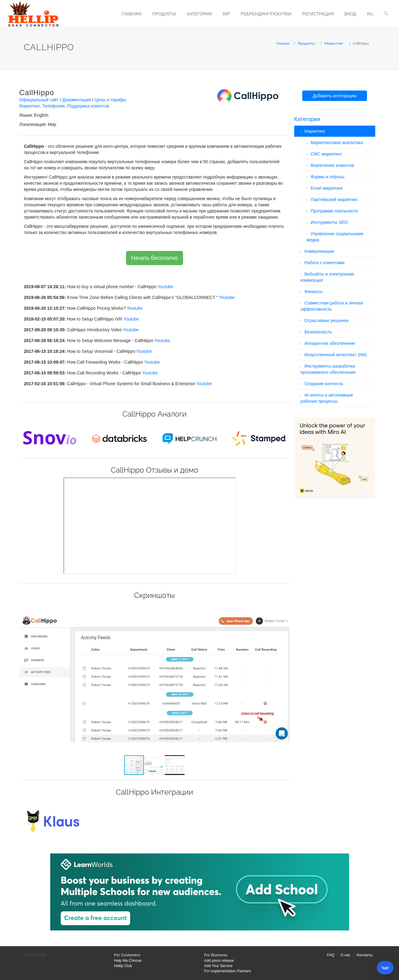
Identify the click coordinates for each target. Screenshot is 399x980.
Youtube (166, 287)
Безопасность (318, 332)
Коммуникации (319, 251)
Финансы (313, 292)
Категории (199, 14)
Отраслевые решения (326, 321)
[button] (284, 608)
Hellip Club (123, 966)
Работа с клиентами (324, 263)
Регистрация (318, 14)
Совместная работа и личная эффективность (332, 306)
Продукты (164, 14)
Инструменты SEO (329, 222)
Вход (350, 14)
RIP (226, 14)
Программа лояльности (334, 211)
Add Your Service (218, 966)
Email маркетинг (327, 188)
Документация (77, 100)
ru (370, 14)
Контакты (365, 955)
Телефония (53, 106)
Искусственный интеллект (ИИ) (336, 355)
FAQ (331, 955)
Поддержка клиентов (88, 106)
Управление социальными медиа (335, 237)
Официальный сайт (39, 100)
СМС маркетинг (326, 154)
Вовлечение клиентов (332, 165)
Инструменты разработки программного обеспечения (328, 369)
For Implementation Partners (228, 971)
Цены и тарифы (110, 100)
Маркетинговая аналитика (337, 143)
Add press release (219, 961)
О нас (345, 955)
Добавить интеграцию (335, 96)
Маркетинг (334, 43)
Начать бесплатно (155, 258)
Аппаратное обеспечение (330, 343)
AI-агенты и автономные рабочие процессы (327, 398)
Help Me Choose (128, 961)
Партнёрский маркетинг (334, 200)
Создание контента (324, 384)
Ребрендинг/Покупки (266, 14)
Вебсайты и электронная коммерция (327, 277)
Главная (132, 14)
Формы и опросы (328, 177)
